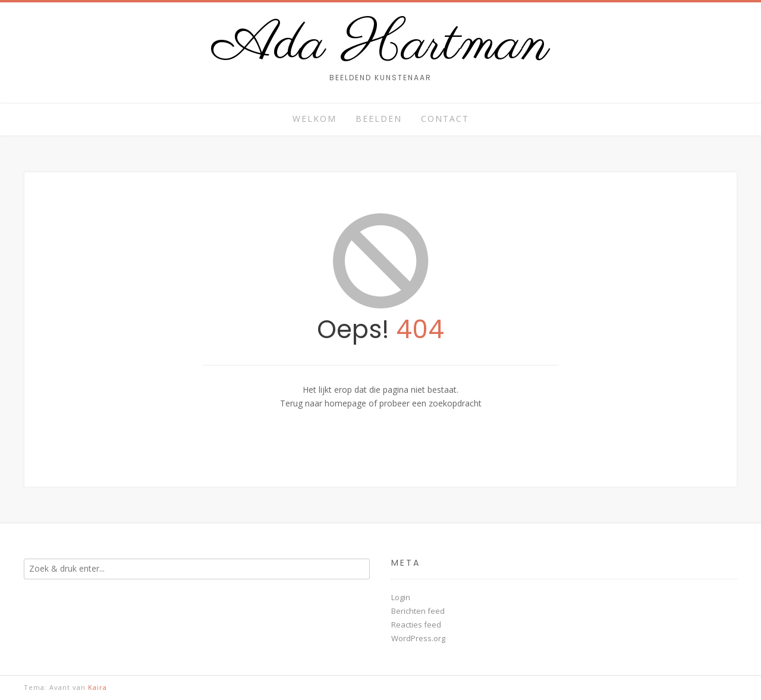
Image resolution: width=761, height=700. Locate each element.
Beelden (379, 119)
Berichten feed (418, 611)
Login (401, 597)
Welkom (315, 119)
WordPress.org (418, 638)
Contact (445, 119)
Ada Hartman (381, 45)
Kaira (98, 687)
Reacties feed (416, 625)
